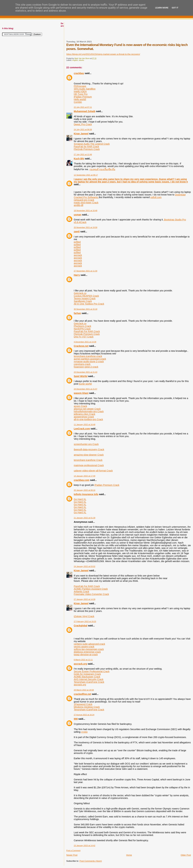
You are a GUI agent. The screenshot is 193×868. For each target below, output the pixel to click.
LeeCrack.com (82, 429)
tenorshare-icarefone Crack (88, 460)
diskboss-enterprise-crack (87, 652)
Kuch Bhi (79, 159)
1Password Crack (83, 704)
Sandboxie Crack (83, 301)
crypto (84, 732)
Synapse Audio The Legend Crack (92, 144)
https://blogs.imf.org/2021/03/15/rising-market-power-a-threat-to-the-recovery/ (103, 54)
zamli (77, 232)
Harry (77, 275)
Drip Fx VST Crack (84, 337)
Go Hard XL (80, 499)
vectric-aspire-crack (84, 647)
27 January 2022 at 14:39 (84, 599)
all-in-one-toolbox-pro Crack (88, 419)
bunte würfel (85, 384)
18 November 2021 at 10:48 (85, 211)
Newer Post (72, 855)
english (75, 60)
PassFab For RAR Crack (87, 331)
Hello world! (80, 99)
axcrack (78, 255)
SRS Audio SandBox (85, 89)
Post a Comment (73, 850)
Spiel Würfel (81, 376)
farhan (77, 313)
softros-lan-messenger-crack (89, 649)
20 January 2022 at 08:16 (84, 490)
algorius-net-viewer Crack (87, 409)
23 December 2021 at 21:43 (85, 372)
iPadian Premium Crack (107, 485)
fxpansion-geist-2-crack (86, 367)
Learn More (162, 8)
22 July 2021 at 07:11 (83, 107)
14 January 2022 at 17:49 (84, 476)
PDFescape (80, 86)
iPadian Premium (83, 97)
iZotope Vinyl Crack (84, 616)
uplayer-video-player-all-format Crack (93, 471)
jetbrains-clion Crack (84, 414)
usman (78, 215)
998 (76, 719)
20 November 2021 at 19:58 (85, 227)
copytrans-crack (82, 364)
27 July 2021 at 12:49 (83, 154)
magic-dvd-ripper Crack (86, 203)
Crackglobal (81, 626)
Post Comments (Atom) (91, 861)
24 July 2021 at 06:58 (83, 129)
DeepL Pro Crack (83, 124)
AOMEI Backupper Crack (87, 677)
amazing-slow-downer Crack (89, 455)
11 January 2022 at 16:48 (84, 424)
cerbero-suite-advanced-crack (89, 644)
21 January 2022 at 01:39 (84, 518)
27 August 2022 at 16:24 (84, 715)
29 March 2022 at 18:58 (84, 690)
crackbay (79, 73)
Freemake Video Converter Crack (91, 594)
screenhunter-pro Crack (86, 444)
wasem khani (81, 393)
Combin (78, 102)
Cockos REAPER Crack (86, 296)
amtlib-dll (78, 205)
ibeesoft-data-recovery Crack (89, 449)
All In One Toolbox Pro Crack (89, 304)
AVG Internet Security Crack (89, 679)
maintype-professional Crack (89, 465)
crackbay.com (82, 480)
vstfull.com (156, 197)
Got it (175, 8)
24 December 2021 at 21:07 (85, 389)
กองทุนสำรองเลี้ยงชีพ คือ (102, 169)
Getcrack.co (80, 293)
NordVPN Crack (82, 329)
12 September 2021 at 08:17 (86, 175)
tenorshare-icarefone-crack (88, 356)
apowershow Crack (84, 417)
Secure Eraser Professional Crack (92, 671)
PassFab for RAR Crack (86, 147)
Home (129, 855)
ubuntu (81, 60)
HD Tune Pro (81, 94)
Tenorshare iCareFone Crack (89, 682)
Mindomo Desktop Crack (87, 707)
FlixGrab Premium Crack (87, 149)
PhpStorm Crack (82, 326)
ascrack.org (80, 664)
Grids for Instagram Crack (87, 674)
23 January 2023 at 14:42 (84, 846)
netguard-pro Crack (84, 200)
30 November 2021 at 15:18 (85, 309)
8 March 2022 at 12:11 (83, 660)
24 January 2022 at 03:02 (84, 566)
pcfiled (77, 242)
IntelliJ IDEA (80, 91)
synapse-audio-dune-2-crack (89, 361)
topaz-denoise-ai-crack (86, 655)
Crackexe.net (81, 346)
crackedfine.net (82, 694)
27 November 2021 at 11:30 (85, 271)
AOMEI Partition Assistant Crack (91, 589)
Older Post (186, 855)
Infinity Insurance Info (86, 494)
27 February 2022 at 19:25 (85, 621)
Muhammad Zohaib (84, 111)
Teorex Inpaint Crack (85, 298)
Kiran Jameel (81, 134)
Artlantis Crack (81, 592)
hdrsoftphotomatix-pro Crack (89, 411)
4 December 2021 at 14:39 (85, 342)
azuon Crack (80, 406)
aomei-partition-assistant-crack (90, 359)
